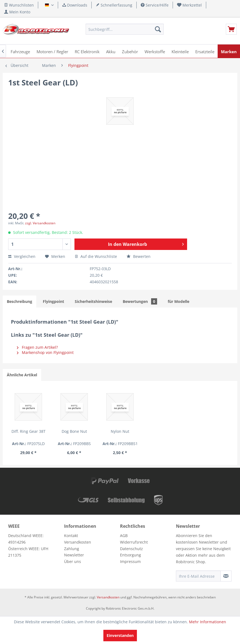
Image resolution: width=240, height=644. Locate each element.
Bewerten (139, 256)
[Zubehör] (130, 51)
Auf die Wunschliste (96, 256)
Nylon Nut (120, 431)
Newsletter (74, 555)
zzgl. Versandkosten (40, 223)
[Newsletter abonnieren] (226, 576)
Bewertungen (140, 301)
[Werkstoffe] (155, 51)
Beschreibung (19, 301)
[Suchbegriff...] (125, 29)
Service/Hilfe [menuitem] (155, 5)
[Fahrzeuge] (20, 51)
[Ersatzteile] (205, 51)
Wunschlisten (19, 5)
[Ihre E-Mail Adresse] (198, 576)
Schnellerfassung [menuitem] (114, 5)
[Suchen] (158, 29)
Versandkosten (78, 542)
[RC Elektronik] (87, 51)
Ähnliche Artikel (22, 375)
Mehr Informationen (208, 622)
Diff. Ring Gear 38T (28, 431)
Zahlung (72, 549)
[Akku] (111, 51)
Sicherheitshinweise (93, 301)
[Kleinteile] (180, 51)
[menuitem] (190, 5)
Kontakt (71, 536)
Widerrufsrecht (134, 542)
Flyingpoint (53, 301)
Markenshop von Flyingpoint (45, 352)
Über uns (73, 561)
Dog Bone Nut (74, 431)
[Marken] (229, 51)
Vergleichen (22, 256)
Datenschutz (131, 549)
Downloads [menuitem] (75, 5)
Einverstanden (120, 635)
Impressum (130, 561)
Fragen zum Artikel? (37, 347)
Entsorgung (130, 555)
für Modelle (178, 301)
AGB (124, 536)
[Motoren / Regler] (52, 51)
